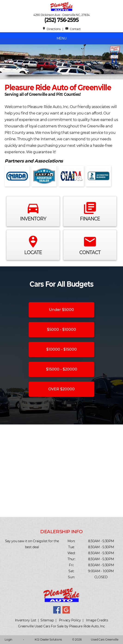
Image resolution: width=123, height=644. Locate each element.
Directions (51, 29)
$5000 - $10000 (61, 330)
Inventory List (26, 620)
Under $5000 (61, 310)
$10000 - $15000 (61, 349)
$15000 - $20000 (62, 369)
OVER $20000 (61, 389)
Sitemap (47, 620)
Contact (73, 29)
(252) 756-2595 (61, 20)
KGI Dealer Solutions (48, 639)
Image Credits (97, 620)
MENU (62, 38)
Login (8, 639)
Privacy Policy (70, 620)
